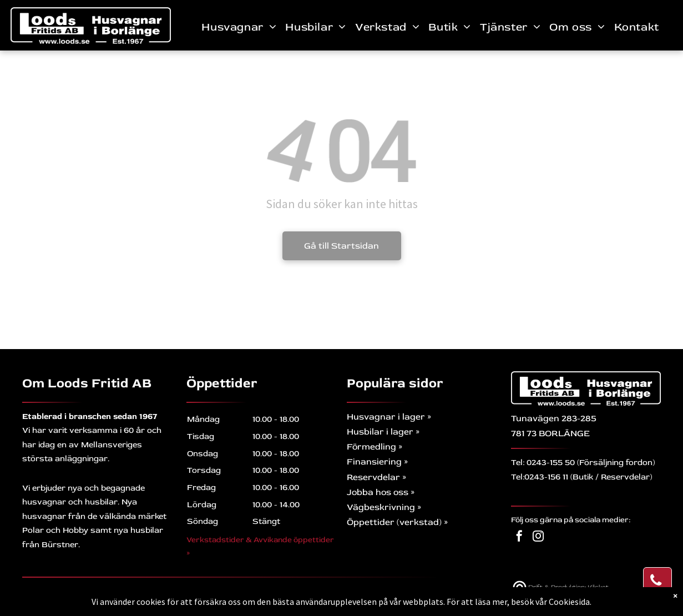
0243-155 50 (551, 463)
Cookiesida (569, 602)
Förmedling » (375, 447)
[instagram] (538, 537)
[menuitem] (239, 27)
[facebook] (519, 537)
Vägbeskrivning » (384, 507)
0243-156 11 (546, 477)
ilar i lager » (394, 432)
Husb (358, 432)
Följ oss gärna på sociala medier (570, 520)
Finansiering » (377, 462)
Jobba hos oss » (381, 492)
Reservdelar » (376, 477)
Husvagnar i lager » (389, 417)
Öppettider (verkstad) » (397, 522)
